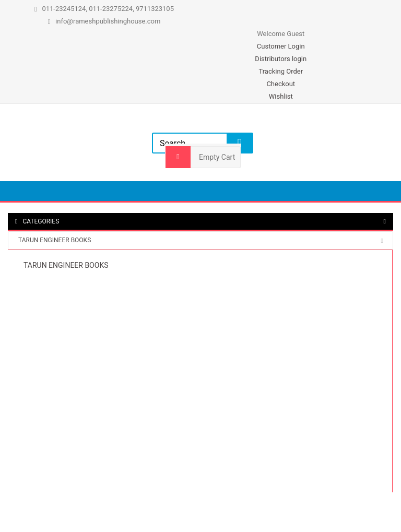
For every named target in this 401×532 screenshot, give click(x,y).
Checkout (281, 84)
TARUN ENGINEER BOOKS (55, 240)
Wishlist (281, 96)
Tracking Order (281, 71)
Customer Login (281, 46)
